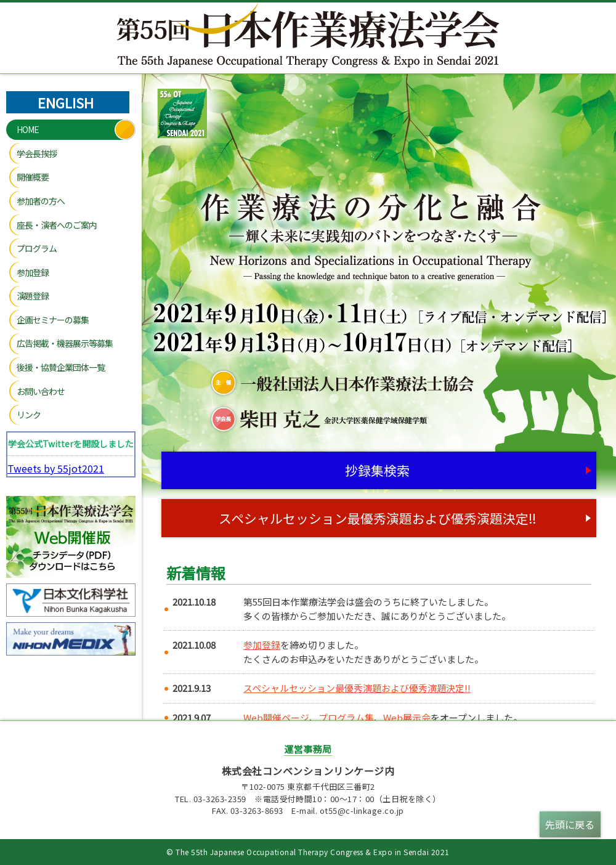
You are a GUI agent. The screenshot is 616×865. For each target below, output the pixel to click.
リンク (29, 415)
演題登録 (33, 296)
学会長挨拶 (37, 153)
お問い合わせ (41, 391)
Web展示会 (407, 717)
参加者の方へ (41, 201)
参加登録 (33, 272)
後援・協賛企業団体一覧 (61, 367)
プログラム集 (346, 717)
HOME (28, 129)
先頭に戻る (570, 824)
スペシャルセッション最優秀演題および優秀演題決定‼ (378, 518)
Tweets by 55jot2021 (56, 468)
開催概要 (33, 177)
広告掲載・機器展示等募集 (65, 343)
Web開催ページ (276, 717)
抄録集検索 (377, 470)
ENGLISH (66, 102)
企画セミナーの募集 (53, 320)
